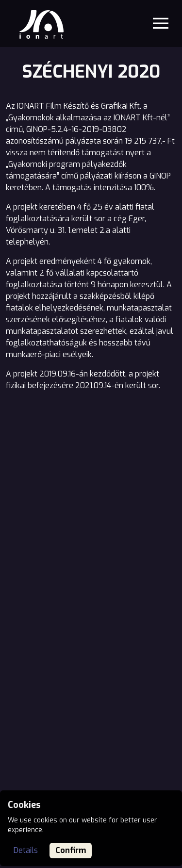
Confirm (71, 850)
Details (26, 850)
